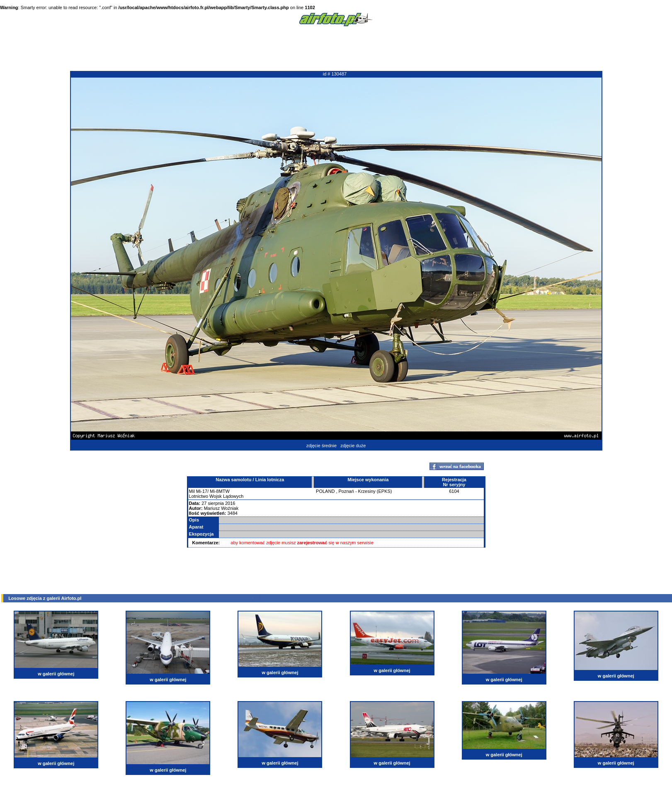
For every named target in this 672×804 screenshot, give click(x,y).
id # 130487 (335, 74)
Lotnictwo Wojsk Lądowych (216, 496)
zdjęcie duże (353, 446)
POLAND (325, 491)
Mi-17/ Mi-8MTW (213, 491)
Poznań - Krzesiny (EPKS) (365, 491)
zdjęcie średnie (321, 446)
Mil (192, 491)
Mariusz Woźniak (221, 508)
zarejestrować (312, 543)
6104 (454, 491)
